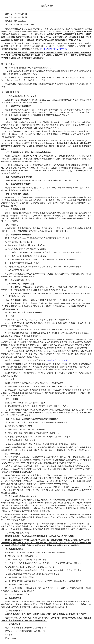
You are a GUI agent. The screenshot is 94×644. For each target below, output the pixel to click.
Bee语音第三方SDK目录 (57, 360)
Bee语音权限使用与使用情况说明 (54, 49)
